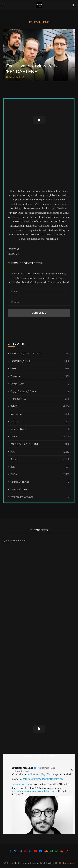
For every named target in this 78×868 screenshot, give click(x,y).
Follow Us (13, 254)
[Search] (75, 5)
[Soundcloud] (46, 851)
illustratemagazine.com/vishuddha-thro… (34, 791)
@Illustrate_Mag (46, 768)
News (40, 437)
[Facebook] (11, 851)
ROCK (40, 474)
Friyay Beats (40, 384)
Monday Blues (40, 429)
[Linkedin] (30, 851)
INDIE (40, 406)
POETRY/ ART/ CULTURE (40, 444)
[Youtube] (35, 851)
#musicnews (20, 784)
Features (40, 376)
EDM (40, 369)
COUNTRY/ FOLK (40, 361)
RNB (40, 467)
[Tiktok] (67, 851)
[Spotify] (52, 851)
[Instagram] (20, 851)
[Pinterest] (25, 851)
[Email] (41, 851)
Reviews (40, 459)
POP (40, 452)
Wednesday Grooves (40, 497)
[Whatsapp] (57, 851)
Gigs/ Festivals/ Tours (40, 391)
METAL (40, 422)
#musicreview (32, 779)
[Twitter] (15, 851)
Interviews (40, 414)
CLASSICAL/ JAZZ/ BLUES (40, 354)
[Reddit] (62, 851)
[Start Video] (39, 120)
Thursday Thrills (40, 482)
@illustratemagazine (15, 541)
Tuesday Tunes (40, 490)
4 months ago (22, 771)
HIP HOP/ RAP (40, 399)
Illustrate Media (67, 863)
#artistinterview (53, 779)
